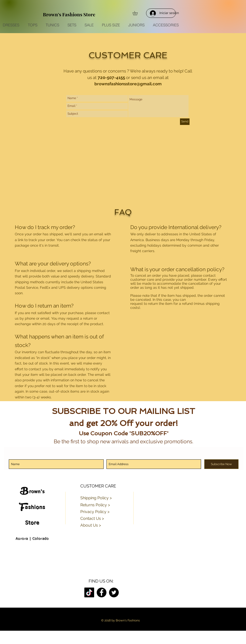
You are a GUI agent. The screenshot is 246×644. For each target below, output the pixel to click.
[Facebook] (102, 592)
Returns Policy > (95, 505)
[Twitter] (114, 592)
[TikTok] (89, 592)
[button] (137, 13)
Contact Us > (92, 518)
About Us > (91, 525)
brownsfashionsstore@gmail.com (128, 84)
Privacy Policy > (95, 512)
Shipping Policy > (96, 498)
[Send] (185, 122)
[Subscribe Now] (221, 464)
